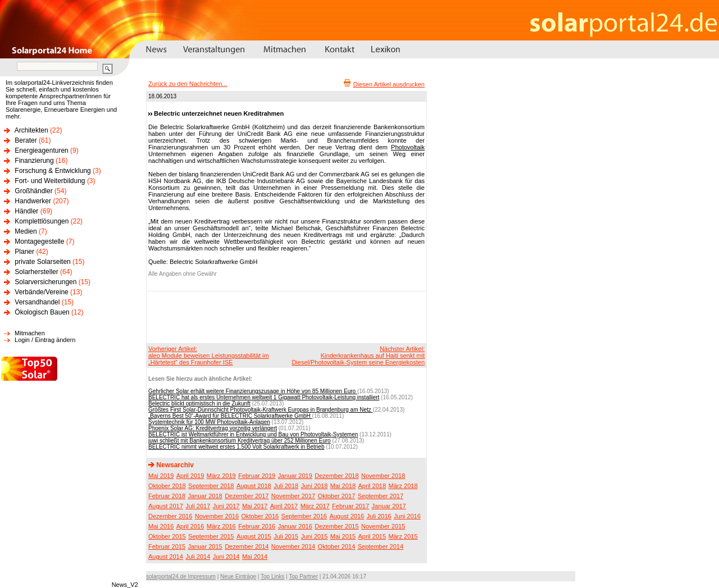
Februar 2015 (167, 546)
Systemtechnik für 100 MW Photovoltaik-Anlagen (209, 422)
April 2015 (372, 536)
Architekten (31, 130)
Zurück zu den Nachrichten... (188, 84)
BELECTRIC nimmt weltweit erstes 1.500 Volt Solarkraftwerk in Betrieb (236, 447)
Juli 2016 (379, 516)
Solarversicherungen (45, 282)
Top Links (272, 576)
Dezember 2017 (247, 496)
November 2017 (293, 496)
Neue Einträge (238, 576)
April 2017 (284, 506)
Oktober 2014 (337, 546)
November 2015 (383, 526)
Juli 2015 (286, 536)
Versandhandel (37, 302)
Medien (26, 231)
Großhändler (33, 191)
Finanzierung (34, 161)
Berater (26, 140)
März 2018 (403, 486)
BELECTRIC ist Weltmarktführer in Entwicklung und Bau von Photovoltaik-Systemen (253, 434)
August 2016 (347, 516)
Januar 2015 (205, 546)
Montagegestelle (39, 241)
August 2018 (254, 486)
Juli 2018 (286, 486)
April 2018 (372, 486)
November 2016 (217, 516)
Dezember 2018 (336, 476)
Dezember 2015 (336, 526)
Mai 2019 (161, 476)
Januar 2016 (295, 526)
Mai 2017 (255, 506)
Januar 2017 (389, 506)
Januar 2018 (205, 496)
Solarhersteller (36, 272)
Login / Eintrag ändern (45, 340)
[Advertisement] (285, 317)
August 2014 (166, 557)
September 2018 (211, 486)
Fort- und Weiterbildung (50, 181)
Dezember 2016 (170, 516)
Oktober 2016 (260, 516)
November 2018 (383, 476)
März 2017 (315, 506)
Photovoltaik (408, 147)
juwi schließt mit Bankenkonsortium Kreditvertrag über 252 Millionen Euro (240, 441)
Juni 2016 (407, 516)
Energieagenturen (41, 151)
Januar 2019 (295, 476)
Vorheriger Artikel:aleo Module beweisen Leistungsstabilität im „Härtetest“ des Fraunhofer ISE (209, 355)
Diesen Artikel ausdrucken (389, 84)
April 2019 (190, 476)
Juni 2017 (226, 506)
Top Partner (303, 576)
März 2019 (221, 476)
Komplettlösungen (42, 221)
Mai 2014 (255, 557)
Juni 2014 (226, 557)
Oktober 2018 (167, 486)
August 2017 (166, 506)
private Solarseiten (42, 262)
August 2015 (254, 536)
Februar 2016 (257, 526)
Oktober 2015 (167, 536)
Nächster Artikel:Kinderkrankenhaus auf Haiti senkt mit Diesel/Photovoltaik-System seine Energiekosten (358, 355)
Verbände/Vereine (41, 292)
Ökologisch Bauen (42, 312)
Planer (24, 252)
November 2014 (293, 546)
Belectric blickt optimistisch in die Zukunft (199, 404)
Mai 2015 (343, 536)
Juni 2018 (315, 486)
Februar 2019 (257, 476)
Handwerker (33, 201)
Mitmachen (30, 333)
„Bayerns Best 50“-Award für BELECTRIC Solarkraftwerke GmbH (230, 416)
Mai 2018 (343, 486)
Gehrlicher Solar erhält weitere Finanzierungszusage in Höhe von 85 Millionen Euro (253, 391)
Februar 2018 (167, 496)
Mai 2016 (161, 526)
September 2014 (381, 546)
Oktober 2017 (337, 496)
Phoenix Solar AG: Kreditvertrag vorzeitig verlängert (213, 428)
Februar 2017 (351, 506)
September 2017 (381, 496)
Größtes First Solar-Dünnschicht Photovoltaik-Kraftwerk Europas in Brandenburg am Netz (261, 410)
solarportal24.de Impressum (181, 576)
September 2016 (304, 516)
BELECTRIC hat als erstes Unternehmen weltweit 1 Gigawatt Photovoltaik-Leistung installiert (264, 397)
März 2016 (221, 526)
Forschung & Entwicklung (53, 171)
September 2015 (211, 536)
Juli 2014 (198, 557)
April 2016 (190, 526)
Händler (26, 211)
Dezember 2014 (247, 546)
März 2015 (403, 536)
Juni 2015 (315, 536)
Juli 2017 (198, 506)
